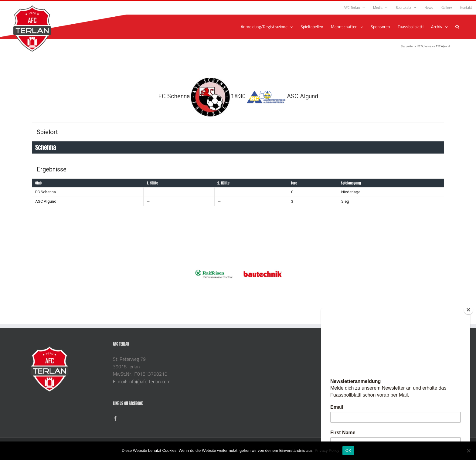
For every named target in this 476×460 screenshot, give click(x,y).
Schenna (46, 147)
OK (348, 450)
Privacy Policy (327, 450)
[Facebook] (115, 418)
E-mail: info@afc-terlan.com (142, 381)
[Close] (468, 310)
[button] (457, 27)
